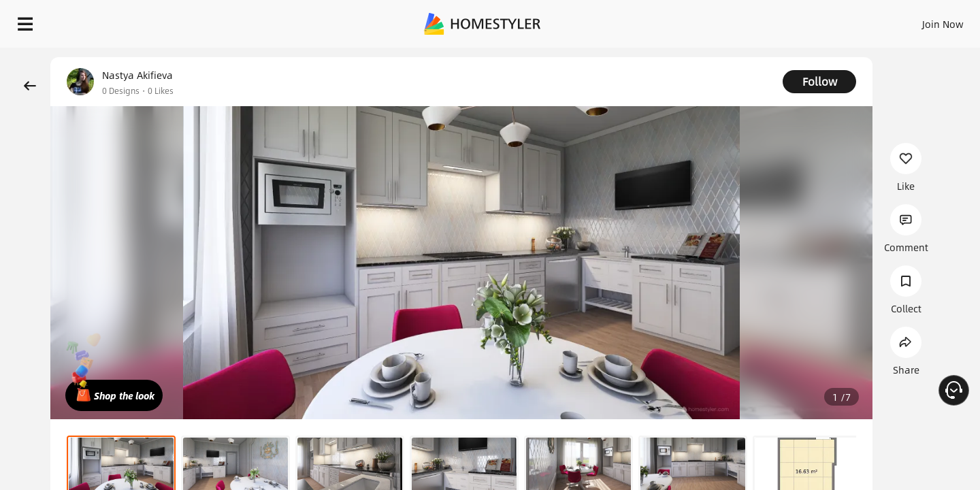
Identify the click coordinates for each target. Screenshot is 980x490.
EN (826, 20)
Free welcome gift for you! (697, 57)
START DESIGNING (912, 20)
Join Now (779, 20)
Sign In (729, 20)
